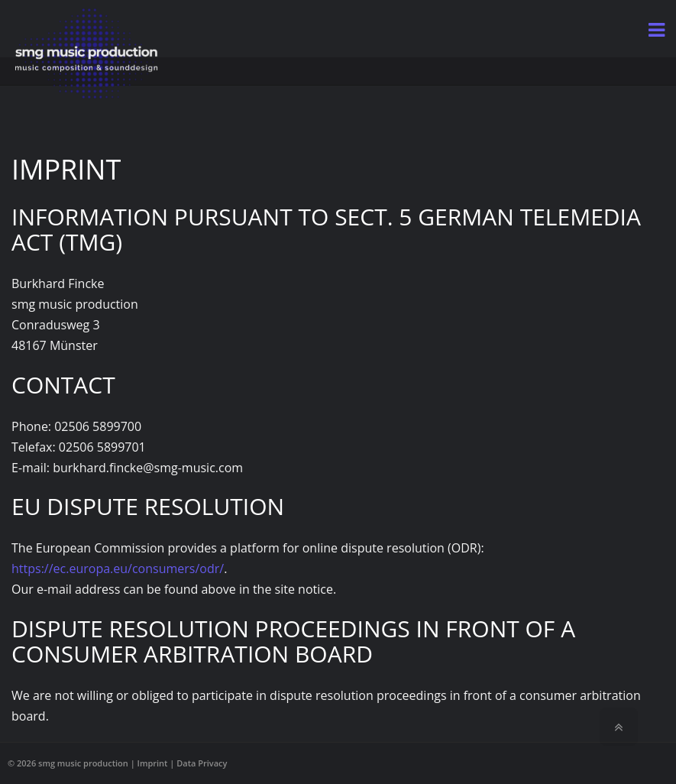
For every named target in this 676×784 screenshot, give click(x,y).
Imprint (153, 763)
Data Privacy (202, 763)
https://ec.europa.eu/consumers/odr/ (118, 569)
